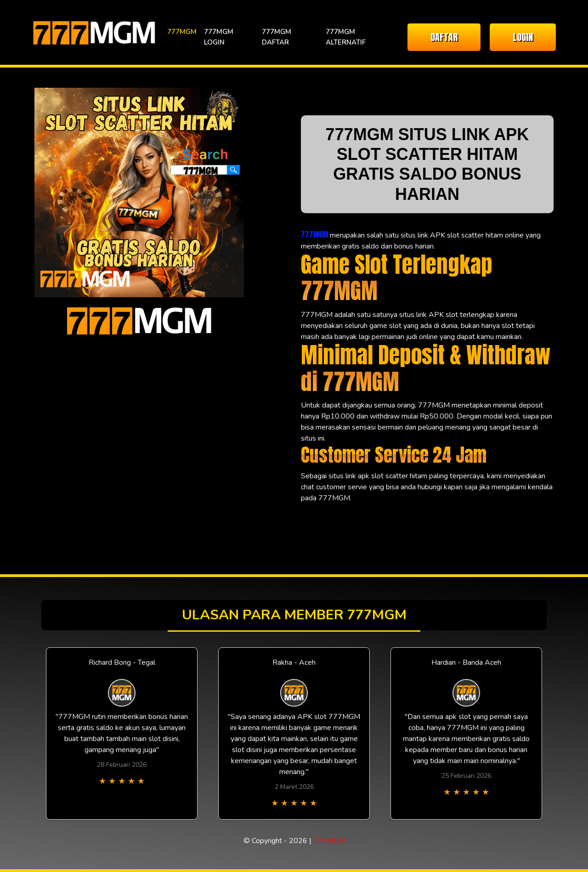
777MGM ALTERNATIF (346, 37)
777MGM (182, 32)
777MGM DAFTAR (277, 37)
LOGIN (523, 37)
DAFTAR (444, 37)
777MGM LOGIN (219, 37)
